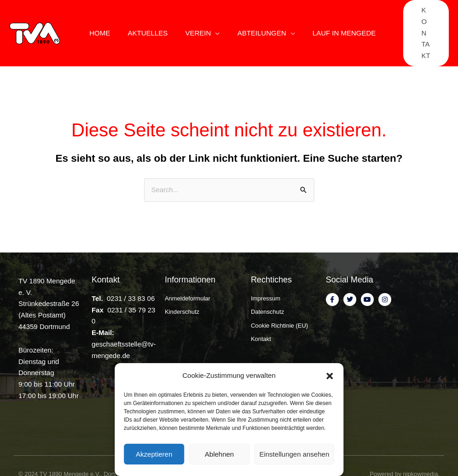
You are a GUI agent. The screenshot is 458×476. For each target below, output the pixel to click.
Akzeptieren (154, 454)
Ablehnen (219, 454)
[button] (330, 376)
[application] (212, 20)
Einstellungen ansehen (294, 454)
